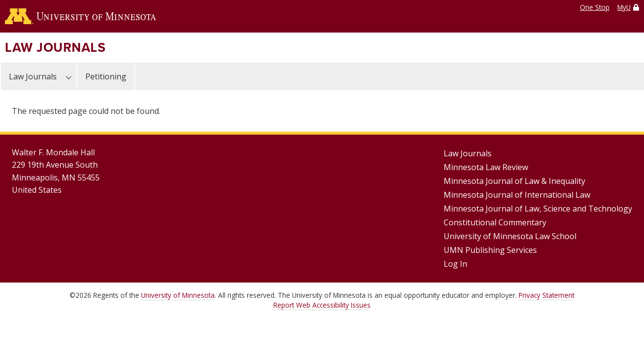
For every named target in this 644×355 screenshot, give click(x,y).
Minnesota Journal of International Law (517, 195)
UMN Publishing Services (490, 250)
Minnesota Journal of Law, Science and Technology (538, 209)
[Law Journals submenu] (69, 76)
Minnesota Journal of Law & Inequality (514, 181)
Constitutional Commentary (495, 222)
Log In (455, 264)
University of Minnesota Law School (510, 236)
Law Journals (55, 47)
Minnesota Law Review (486, 167)
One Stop (595, 7)
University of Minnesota (178, 295)
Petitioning (106, 76)
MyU (624, 7)
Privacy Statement (547, 295)
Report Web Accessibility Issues (322, 305)
